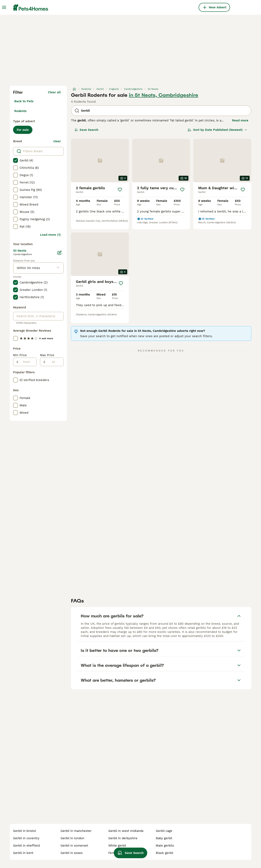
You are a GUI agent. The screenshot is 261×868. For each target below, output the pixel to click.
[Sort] (217, 130)
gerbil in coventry (26, 838)
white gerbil (117, 846)
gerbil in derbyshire (123, 838)
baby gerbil (164, 838)
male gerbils (165, 846)
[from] (27, 362)
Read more (240, 120)
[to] (54, 362)
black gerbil (165, 853)
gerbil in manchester (76, 831)
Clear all (54, 92)
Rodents (20, 111)
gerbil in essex (72, 853)
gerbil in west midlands (126, 831)
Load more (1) (50, 235)
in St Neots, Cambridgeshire (164, 95)
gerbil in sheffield (26, 846)
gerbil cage (164, 831)
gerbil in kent (23, 853)
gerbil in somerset (74, 846)
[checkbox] (15, 160)
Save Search (86, 130)
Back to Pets (24, 101)
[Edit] (60, 253)
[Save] (120, 190)
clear (57, 141)
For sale (23, 130)
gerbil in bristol (25, 831)
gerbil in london (72, 838)
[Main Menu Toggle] (4, 7)
